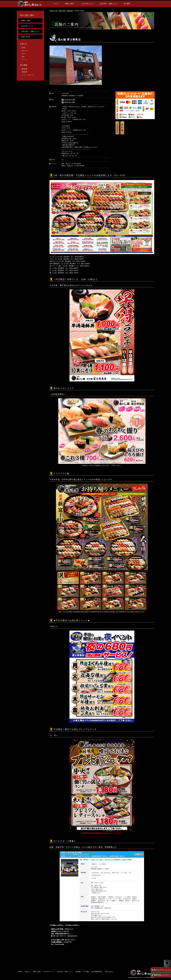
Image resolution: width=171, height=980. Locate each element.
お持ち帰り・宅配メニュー (109, 4)
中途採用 (24, 72)
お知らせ (24, 44)
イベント (24, 60)
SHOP (24, 48)
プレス (24, 54)
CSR (23, 57)
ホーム (56, 4)
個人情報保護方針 (97, 972)
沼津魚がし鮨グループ (139, 978)
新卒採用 (24, 69)
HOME (20, 972)
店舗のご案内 (69, 4)
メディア (24, 51)
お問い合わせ (26, 37)
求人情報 (127, 4)
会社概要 (78, 972)
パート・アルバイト (28, 75)
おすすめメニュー (88, 4)
